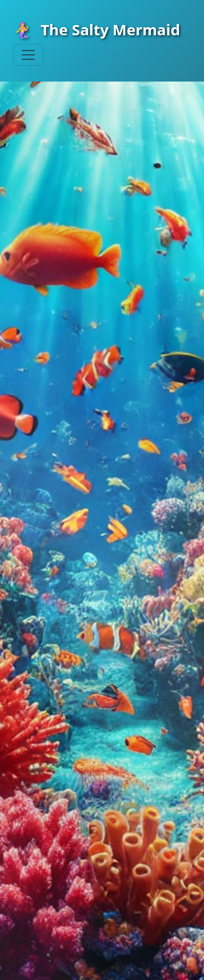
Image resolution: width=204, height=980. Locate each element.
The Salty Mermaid (97, 29)
